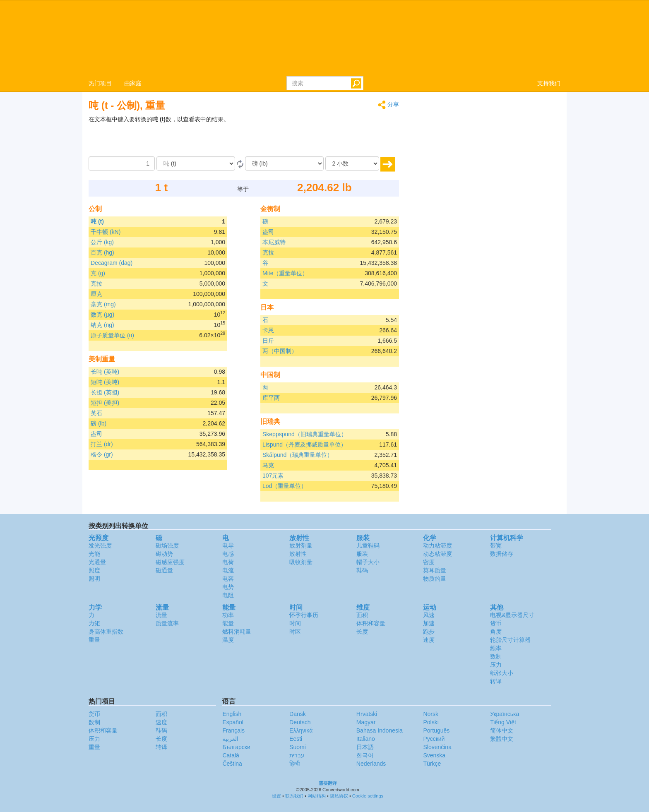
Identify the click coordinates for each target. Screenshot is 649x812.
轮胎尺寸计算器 (510, 640)
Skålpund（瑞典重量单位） (298, 455)
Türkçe (432, 764)
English (232, 714)
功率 (228, 615)
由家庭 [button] (133, 83)
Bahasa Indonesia (380, 730)
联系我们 (294, 796)
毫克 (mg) (103, 304)
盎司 (96, 434)
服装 (362, 554)
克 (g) (98, 273)
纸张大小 (502, 673)
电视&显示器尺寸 (512, 615)
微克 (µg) (102, 315)
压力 (496, 665)
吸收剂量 (301, 562)
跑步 (429, 632)
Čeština (232, 764)
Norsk (431, 714)
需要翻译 (328, 783)
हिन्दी (295, 764)
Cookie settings (368, 796)
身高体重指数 (106, 632)
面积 (362, 615)
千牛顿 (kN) (106, 232)
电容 (228, 579)
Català (231, 755)
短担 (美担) (105, 403)
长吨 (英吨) (105, 372)
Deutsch (300, 722)
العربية (230, 739)
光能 (94, 554)
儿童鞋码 (368, 545)
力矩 (94, 623)
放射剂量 (301, 545)
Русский (434, 739)
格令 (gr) (102, 454)
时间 (295, 623)
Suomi (298, 747)
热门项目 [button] (100, 83)
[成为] (284, 163)
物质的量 (435, 579)
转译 (496, 681)
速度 (429, 640)
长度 (362, 632)
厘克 (96, 294)
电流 (228, 570)
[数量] (122, 163)
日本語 (365, 747)
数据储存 (502, 554)
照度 (94, 570)
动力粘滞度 (437, 545)
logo (324, 38)
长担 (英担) (105, 392)
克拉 (96, 283)
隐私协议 (339, 796)
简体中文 (502, 730)
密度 (429, 562)
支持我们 (549, 83)
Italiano (366, 739)
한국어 (365, 755)
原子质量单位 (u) (112, 335)
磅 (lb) (99, 423)
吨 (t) (97, 221)
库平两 (271, 398)
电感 (228, 554)
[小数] (352, 163)
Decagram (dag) (112, 263)
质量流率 (167, 623)
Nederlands (371, 764)
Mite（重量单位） (285, 273)
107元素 (273, 476)
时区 (295, 632)
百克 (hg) (102, 252)
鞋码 (362, 570)
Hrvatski (367, 714)
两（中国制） (280, 351)
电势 (228, 587)
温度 (228, 640)
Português (436, 730)
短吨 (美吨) (105, 382)
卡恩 (268, 330)
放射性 (298, 554)
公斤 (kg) (102, 242)
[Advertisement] (347, 136)
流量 (161, 615)
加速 (429, 623)
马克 (268, 465)
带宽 (496, 545)
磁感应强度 (170, 562)
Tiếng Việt (503, 722)
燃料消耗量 (237, 632)
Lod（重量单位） (285, 486)
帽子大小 (368, 562)
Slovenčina (437, 747)
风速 (429, 615)
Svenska (434, 755)
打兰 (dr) (102, 444)
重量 (94, 640)
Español (233, 722)
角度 (496, 632)
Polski (431, 722)
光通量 (97, 562)
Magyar (366, 722)
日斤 (268, 341)
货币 (496, 623)
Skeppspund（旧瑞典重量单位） (305, 434)
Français (233, 730)
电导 (228, 545)
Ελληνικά (301, 730)
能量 (228, 623)
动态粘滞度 (437, 554)
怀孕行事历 (304, 615)
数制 (496, 656)
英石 (96, 413)
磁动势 (164, 554)
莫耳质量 (435, 570)
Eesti (296, 739)
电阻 (228, 595)
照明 (94, 579)
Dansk (298, 714)
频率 (496, 648)
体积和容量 (371, 623)
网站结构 (317, 796)
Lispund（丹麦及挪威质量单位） (304, 444)
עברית (297, 755)
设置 (276, 796)
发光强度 (100, 545)
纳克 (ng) (102, 325)
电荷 (228, 562)
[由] (196, 163)
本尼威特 (274, 242)
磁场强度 (167, 545)
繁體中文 (502, 739)
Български (236, 747)
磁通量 (164, 570)
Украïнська (505, 714)
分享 (388, 105)
